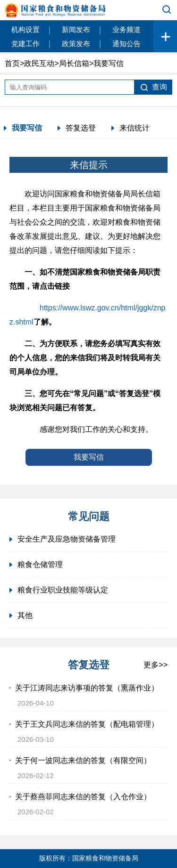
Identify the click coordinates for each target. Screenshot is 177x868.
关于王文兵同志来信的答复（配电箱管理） (87, 724)
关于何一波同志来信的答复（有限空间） (83, 760)
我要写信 (27, 128)
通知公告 (126, 44)
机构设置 (25, 29)
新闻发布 (76, 29)
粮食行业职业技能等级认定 (63, 590)
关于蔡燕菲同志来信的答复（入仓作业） (83, 797)
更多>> (156, 665)
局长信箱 (74, 63)
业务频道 (126, 29)
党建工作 (25, 44)
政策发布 (76, 44)
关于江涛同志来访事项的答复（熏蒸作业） (87, 688)
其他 (25, 615)
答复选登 (81, 128)
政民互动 (39, 63)
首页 (12, 63)
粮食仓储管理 (40, 564)
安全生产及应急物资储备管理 (67, 539)
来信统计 (135, 128)
